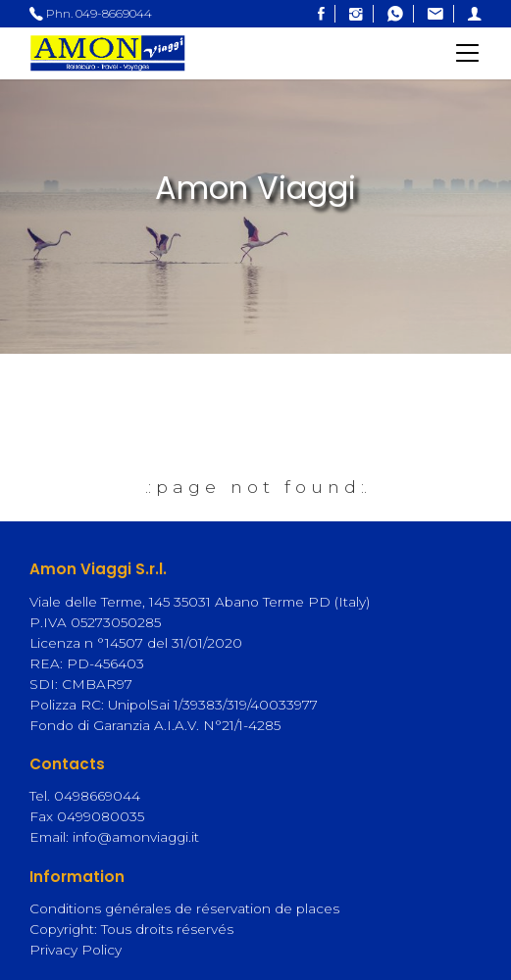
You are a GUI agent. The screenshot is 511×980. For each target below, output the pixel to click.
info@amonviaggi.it (136, 837)
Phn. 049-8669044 (91, 13)
